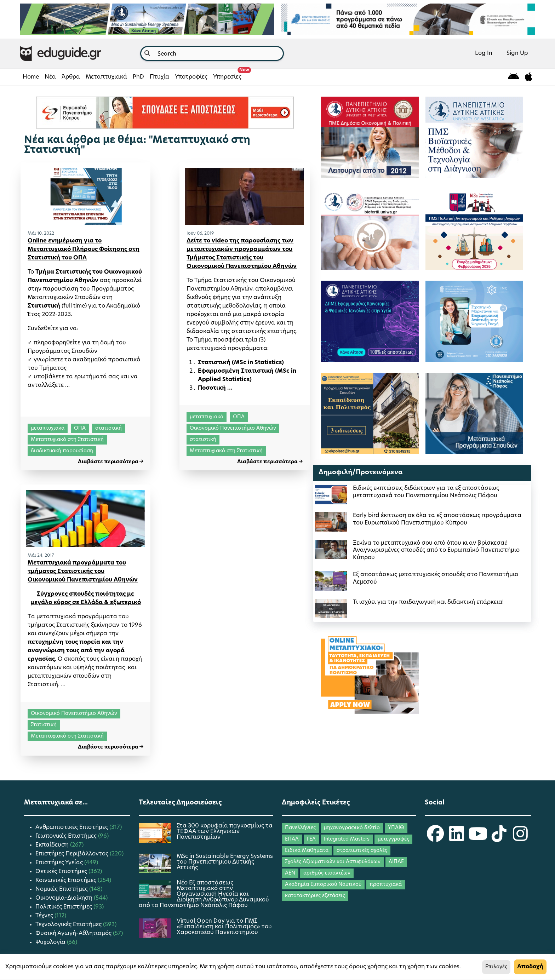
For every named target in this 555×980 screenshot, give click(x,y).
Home (31, 77)
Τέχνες (45, 916)
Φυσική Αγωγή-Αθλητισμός (74, 934)
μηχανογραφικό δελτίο (352, 828)
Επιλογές (496, 967)
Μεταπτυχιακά (106, 77)
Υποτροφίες (191, 77)
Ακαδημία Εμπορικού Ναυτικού (323, 885)
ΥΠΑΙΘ (396, 828)
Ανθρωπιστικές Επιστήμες (72, 827)
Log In (484, 53)
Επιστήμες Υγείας (60, 863)
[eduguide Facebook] (435, 838)
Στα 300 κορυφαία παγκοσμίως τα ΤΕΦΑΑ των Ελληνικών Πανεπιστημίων (225, 832)
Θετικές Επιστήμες (62, 872)
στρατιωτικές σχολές (362, 851)
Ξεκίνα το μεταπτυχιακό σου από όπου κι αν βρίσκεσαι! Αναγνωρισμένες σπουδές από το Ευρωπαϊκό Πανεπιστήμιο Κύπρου (436, 551)
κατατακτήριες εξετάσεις (315, 896)
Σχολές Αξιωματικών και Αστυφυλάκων (333, 862)
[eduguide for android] (514, 77)
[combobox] (212, 53)
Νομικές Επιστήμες (62, 889)
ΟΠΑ (80, 428)
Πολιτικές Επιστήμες (64, 907)
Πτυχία (159, 77)
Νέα (50, 77)
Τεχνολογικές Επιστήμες (69, 925)
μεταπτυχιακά (48, 428)
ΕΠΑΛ (292, 839)
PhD (138, 77)
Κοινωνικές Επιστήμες (67, 881)
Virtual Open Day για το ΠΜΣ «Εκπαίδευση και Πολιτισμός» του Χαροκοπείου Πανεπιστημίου (224, 927)
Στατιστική (44, 725)
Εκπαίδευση (53, 845)
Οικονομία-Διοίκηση (65, 898)
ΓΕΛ (311, 839)
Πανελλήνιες (300, 828)
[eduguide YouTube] (478, 838)
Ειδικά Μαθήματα (307, 851)
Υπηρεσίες (229, 75)
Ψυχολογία (51, 942)
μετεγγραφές (393, 839)
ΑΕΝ (290, 873)
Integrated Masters (347, 839)
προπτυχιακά (386, 885)
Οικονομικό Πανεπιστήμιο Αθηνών (233, 428)
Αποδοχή (530, 967)
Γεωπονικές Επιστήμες (67, 836)
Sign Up (517, 53)
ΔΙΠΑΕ (396, 862)
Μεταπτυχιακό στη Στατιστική (67, 440)
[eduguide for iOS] (529, 77)
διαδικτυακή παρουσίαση (62, 451)
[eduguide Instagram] (520, 838)
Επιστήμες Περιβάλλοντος (73, 854)
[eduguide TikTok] (499, 838)
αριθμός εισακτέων (327, 873)
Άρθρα (71, 77)
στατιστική (108, 428)
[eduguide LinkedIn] (457, 838)
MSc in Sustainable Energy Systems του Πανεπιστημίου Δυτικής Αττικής (225, 862)
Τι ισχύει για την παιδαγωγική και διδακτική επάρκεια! (428, 602)
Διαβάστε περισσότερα (111, 462)
